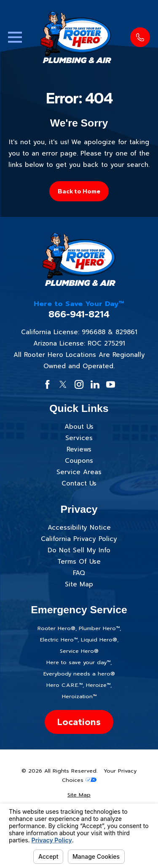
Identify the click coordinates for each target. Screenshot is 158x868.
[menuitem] (79, 795)
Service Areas (79, 472)
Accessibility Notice (79, 528)
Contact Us (79, 483)
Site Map (79, 584)
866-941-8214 (79, 314)
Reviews (79, 449)
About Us (79, 427)
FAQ (79, 573)
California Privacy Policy (79, 539)
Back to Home (79, 191)
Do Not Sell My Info (79, 550)
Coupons (79, 461)
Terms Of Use (79, 562)
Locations (79, 722)
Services (79, 438)
